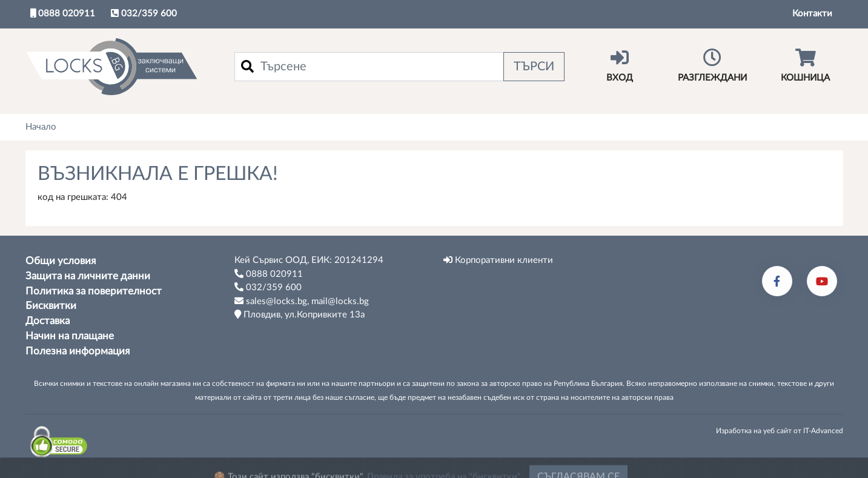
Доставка (48, 321)
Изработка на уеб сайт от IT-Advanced (780, 431)
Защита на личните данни (88, 276)
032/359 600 (144, 13)
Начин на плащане (70, 336)
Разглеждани (713, 65)
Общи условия (61, 261)
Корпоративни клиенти (498, 260)
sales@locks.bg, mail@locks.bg (302, 301)
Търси (534, 67)
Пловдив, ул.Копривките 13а (300, 314)
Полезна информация (78, 351)
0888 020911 (63, 13)
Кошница (805, 65)
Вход (620, 65)
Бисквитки (51, 306)
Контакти (812, 14)
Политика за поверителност (94, 291)
